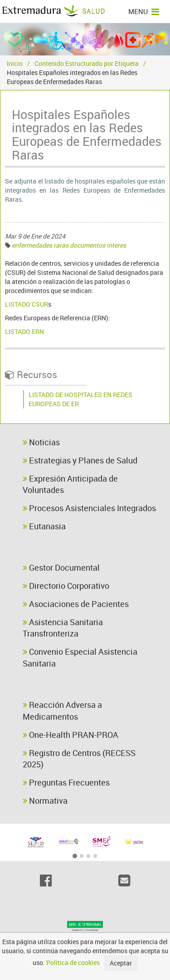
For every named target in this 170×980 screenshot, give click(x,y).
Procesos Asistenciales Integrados (89, 508)
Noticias (41, 442)
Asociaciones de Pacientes (76, 604)
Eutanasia (44, 526)
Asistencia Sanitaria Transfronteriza (63, 628)
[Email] (124, 881)
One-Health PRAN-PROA (70, 735)
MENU (144, 11)
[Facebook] (46, 881)
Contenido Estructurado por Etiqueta (87, 63)
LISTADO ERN (24, 331)
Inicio (15, 63)
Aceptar (121, 963)
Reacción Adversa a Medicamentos (62, 711)
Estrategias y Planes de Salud (80, 460)
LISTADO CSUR (27, 304)
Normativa (45, 801)
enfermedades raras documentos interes (69, 245)
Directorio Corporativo (66, 586)
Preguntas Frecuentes (66, 782)
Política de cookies (73, 963)
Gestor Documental (61, 567)
